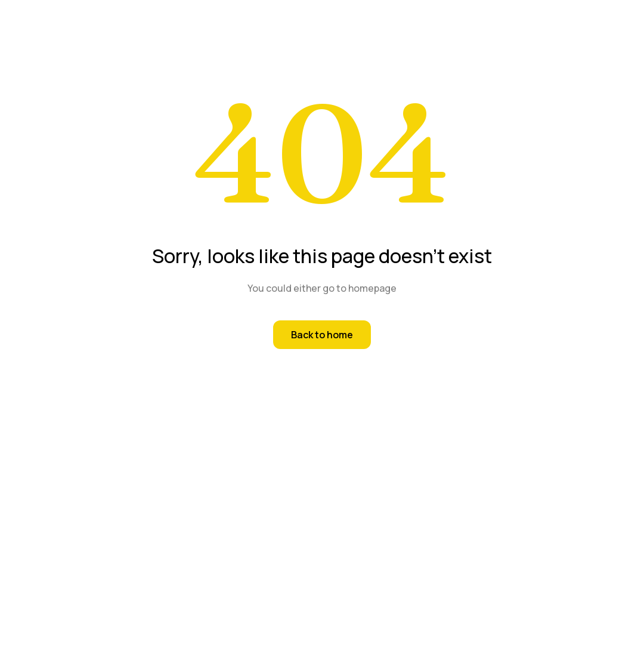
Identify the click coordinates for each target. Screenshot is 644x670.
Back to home (322, 335)
